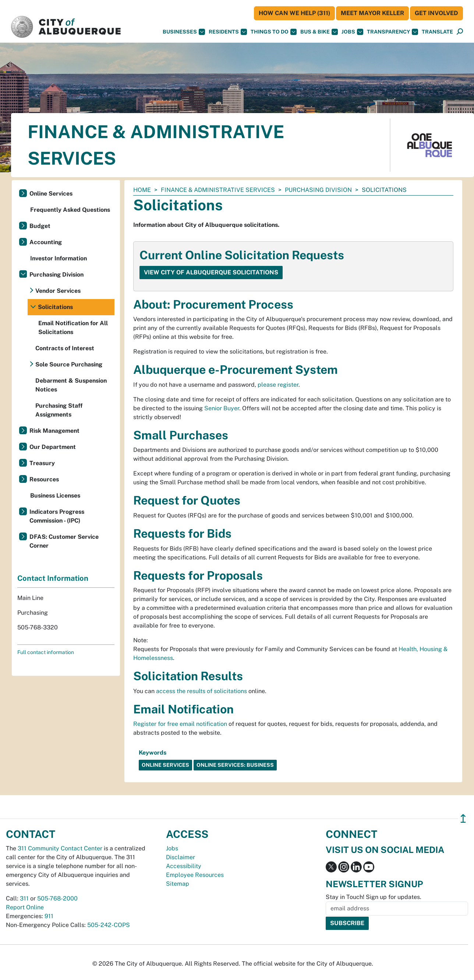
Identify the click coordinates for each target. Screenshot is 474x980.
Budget (40, 226)
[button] (437, 32)
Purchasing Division (318, 190)
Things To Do (274, 32)
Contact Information (53, 578)
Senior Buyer (222, 408)
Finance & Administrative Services (218, 190)
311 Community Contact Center (60, 848)
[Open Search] (460, 32)
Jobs (352, 32)
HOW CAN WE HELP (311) (294, 13)
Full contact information (46, 652)
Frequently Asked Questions (70, 210)
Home (142, 190)
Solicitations (55, 307)
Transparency (392, 32)
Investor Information (59, 258)
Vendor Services (58, 291)
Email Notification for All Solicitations (73, 328)
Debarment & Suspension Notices (71, 385)
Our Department (53, 447)
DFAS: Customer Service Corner (64, 541)
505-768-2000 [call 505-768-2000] (57, 898)
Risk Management (54, 431)
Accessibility (184, 866)
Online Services (51, 194)
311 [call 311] (24, 898)
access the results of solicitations (201, 691)
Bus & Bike (319, 32)
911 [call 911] (49, 916)
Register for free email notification (180, 724)
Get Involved (436, 13)
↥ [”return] (463, 819)
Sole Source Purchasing (69, 364)
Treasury (42, 463)
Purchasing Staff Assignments (59, 410)
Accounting (46, 242)
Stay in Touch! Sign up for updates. (374, 897)
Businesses (184, 32)
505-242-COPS (109, 925)
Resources (44, 479)
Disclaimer (181, 857)
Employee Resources (195, 875)
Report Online (25, 907)
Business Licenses (55, 496)
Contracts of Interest (65, 348)
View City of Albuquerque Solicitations (211, 272)
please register (278, 385)
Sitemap (178, 884)
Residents (228, 32)
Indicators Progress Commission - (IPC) (57, 516)
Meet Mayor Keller (372, 13)
